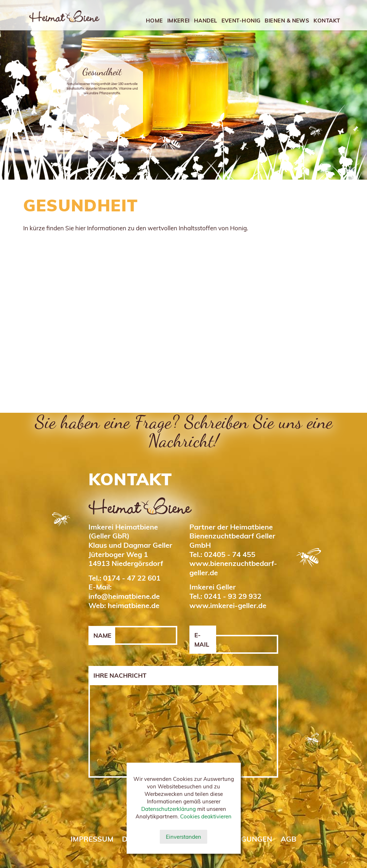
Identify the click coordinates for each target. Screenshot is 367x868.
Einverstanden (183, 837)
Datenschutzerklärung (169, 809)
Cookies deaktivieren (206, 816)
